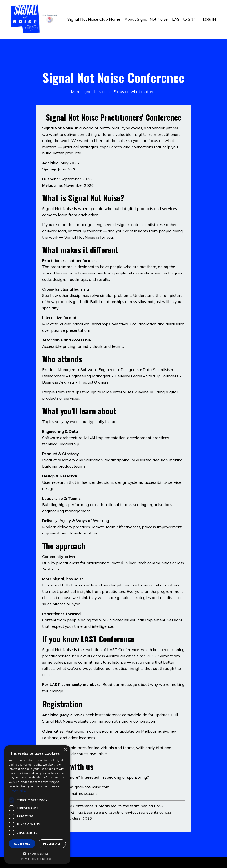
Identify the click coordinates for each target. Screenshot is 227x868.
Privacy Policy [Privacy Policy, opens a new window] (17, 791)
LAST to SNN (184, 19)
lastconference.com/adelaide (122, 718)
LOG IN (210, 19)
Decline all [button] (52, 844)
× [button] (65, 750)
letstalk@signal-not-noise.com (82, 789)
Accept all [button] (22, 844)
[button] (37, 854)
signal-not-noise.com (138, 724)
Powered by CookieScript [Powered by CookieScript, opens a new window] (37, 859)
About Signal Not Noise (146, 19)
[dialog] (37, 804)
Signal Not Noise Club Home (94, 19)
